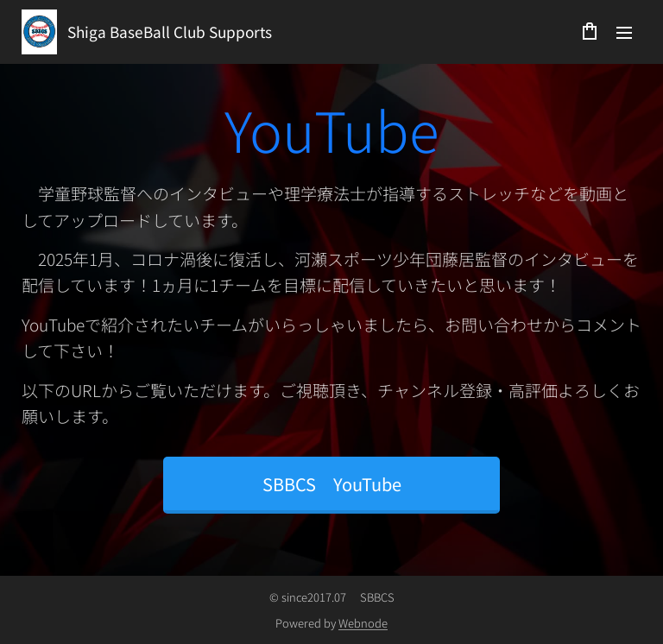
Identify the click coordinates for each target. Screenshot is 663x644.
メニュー (624, 33)
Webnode (363, 623)
